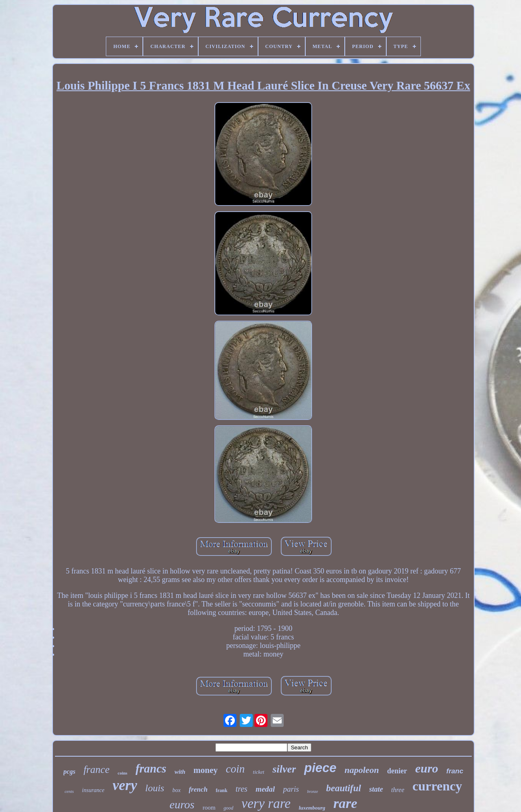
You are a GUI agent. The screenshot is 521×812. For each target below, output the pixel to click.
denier (397, 771)
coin (235, 769)
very (125, 785)
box (176, 790)
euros (182, 804)
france (96, 769)
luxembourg (312, 808)
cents (69, 791)
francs (151, 768)
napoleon (362, 770)
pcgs (69, 772)
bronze (312, 791)
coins (123, 773)
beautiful (344, 788)
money (206, 770)
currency (437, 786)
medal (265, 789)
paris (291, 789)
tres (242, 789)
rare (345, 803)
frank (222, 790)
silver (284, 769)
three (398, 790)
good (228, 808)
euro (427, 768)
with (180, 772)
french (198, 789)
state (376, 789)
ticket (258, 772)
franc (455, 771)
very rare (266, 803)
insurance (93, 790)
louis (155, 788)
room (209, 808)
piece (320, 768)
